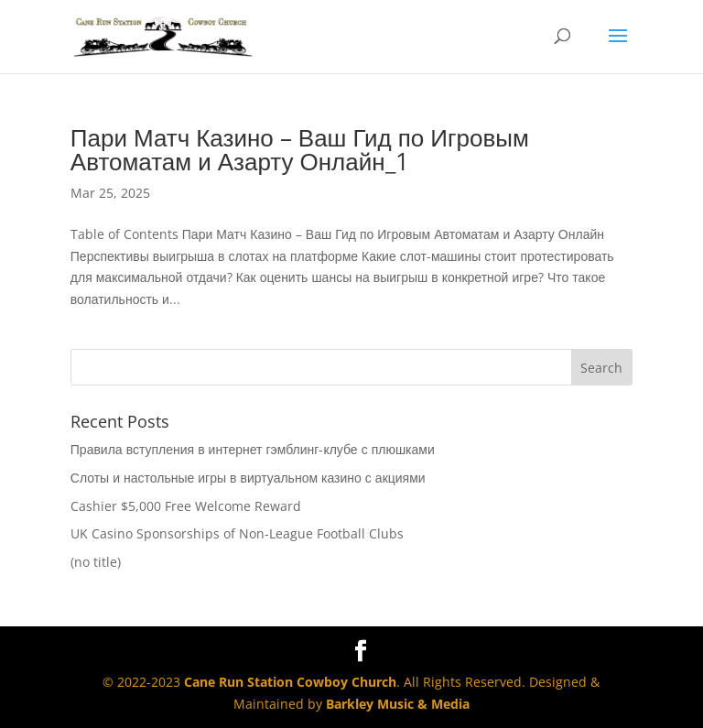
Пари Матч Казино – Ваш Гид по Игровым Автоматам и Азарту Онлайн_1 (300, 149)
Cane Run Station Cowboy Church (290, 682)
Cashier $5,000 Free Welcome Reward (186, 506)
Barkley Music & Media (398, 704)
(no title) (96, 562)
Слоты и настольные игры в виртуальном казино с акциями (248, 478)
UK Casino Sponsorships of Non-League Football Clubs (237, 533)
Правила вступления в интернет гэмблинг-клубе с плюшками (253, 449)
